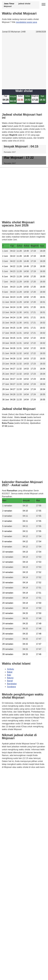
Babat (10, 672)
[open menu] (44, 5)
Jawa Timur (9, 4)
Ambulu (10, 669)
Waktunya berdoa (21, 775)
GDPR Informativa (10, 780)
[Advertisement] (24, 61)
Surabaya (11, 687)
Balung (10, 678)
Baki (9, 675)
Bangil (10, 681)
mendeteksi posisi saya (26, 22)
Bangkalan (12, 684)
